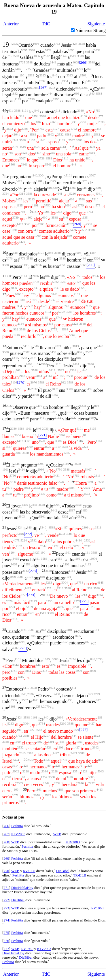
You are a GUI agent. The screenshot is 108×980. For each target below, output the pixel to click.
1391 (51, 742)
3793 (79, 69)
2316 (65, 158)
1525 (48, 447)
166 (91, 417)
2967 (22, 376)
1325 (53, 181)
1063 (18, 294)
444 (50, 93)
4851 (62, 265)
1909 (41, 224)
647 (20, 188)
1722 (55, 546)
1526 (24, 153)
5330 (20, 81)
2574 (77, 601)
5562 (55, 282)
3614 (15, 765)
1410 (16, 335)
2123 (34, 601)
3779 (81, 205)
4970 (48, 636)
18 (32, 412)
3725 (22, 62)
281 (37, 582)
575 (9, 56)
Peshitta (17, 826)
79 (81, 765)
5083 (18, 453)
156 (73, 99)
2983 (20, 783)
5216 (73, 193)
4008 (76, 62)
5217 (42, 534)
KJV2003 (18, 834)
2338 (101, 122)
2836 (77, 300)
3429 (73, 230)
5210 (63, 723)
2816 (81, 783)
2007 (26, 352)
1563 (83, 75)
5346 (43, 527)
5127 (56, 129)
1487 (102, 88)
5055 (24, 50)
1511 (98, 527)
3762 (62, 435)
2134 (48, 312)
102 (89, 665)
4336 (15, 358)
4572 (87, 494)
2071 (15, 147)
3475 (19, 181)
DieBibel (63, 871)
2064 (63, 56)
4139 (42, 494)
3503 (22, 516)
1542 (46, 783)
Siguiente (96, 24)
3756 (97, 110)
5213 (31, 199)
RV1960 (29, 871)
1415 (20, 677)
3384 (87, 134)
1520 (37, 147)
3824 (76, 730)
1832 (14, 93)
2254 (39, 706)
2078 (37, 795)
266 (6, 826)
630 (76, 93)
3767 (22, 158)
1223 (75, 323)
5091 (90, 482)
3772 (54, 329)
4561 (63, 147)
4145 (100, 582)
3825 (71, 595)
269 (6, 859)
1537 (52, 300)
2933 (25, 571)
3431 (56, 475)
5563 (12, 164)
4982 (15, 648)
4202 (70, 224)
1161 (25, 110)
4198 (35, 395)
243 (35, 230)
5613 (60, 494)
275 (6, 933)
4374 (58, 346)
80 (49, 765)
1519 (73, 56)
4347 (15, 140)
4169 (66, 464)
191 (88, 552)
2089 (79, 516)
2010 (55, 199)
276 (6, 941)
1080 (21, 300)
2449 (53, 62)
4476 (60, 607)
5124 (52, 665)
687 (87, 642)
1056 (37, 56)
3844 (16, 665)
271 (6, 888)
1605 (32, 636)
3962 (50, 134)
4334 (65, 81)
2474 (16, 760)
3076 (94, 558)
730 (74, 122)
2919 (22, 753)
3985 (36, 88)
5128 (48, 50)
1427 (76, 747)
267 (6, 834)
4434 (79, 540)
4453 (62, 534)
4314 (22, 193)
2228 (76, 607)
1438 (50, 323)
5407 (88, 469)
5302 (65, 516)
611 (11, 110)
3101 (41, 253)
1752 (41, 129)
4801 (89, 158)
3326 (97, 258)
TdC (46, 24)
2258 (27, 564)
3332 (97, 50)
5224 (24, 540)
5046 (20, 534)
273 (6, 908)
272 (6, 900)
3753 (57, 44)
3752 (19, 736)
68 (23, 777)
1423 (28, 588)
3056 (71, 50)
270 (6, 871)
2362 (39, 742)
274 (6, 920)
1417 (100, 140)
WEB (57, 834)
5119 (26, 346)
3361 (24, 164)
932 (16, 329)
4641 (59, 193)
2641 (17, 134)
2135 (77, 294)
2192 (58, 417)
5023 (16, 510)
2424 (74, 44)
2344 (43, 546)
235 (53, 153)
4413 (99, 789)
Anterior (11, 24)
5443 (74, 753)
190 (22, 75)
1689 (46, 659)
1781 (39, 181)
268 (6, 842)
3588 (82, 44)
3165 (61, 376)
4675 (9, 488)
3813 (75, 346)
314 (22, 116)
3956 (56, 99)
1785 (67, 453)
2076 (9, 258)
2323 (43, 75)
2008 (29, 364)
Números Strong (91, 30)
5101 (69, 175)
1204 (12, 552)
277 (6, 949)
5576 (61, 482)
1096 (36, 44)
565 (78, 558)
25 (104, 488)
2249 (97, 694)
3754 (35, 116)
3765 (10, 153)
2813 (97, 475)
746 (27, 122)
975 (85, 181)
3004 (84, 88)
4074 (52, 688)
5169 (30, 607)
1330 (49, 601)
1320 (52, 412)
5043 (101, 771)
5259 (61, 312)
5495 (53, 352)
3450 (84, 510)
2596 (31, 99)
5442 (54, 510)
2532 (15, 44)
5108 (14, 382)
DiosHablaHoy (22, 888)
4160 (84, 116)
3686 (91, 777)
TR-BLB (80, 875)
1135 (18, 99)
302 (30, 217)
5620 (92, 147)
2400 (39, 406)
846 (90, 69)
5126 (78, 282)
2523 (97, 736)
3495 (25, 505)
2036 (80, 110)
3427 (36, 552)
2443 (100, 346)
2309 (29, 447)
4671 (35, 700)
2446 (18, 69)
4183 (52, 69)
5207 (47, 736)
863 (18, 370)
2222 (73, 417)
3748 (54, 294)
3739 (41, 158)
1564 (54, 395)
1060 (14, 230)
